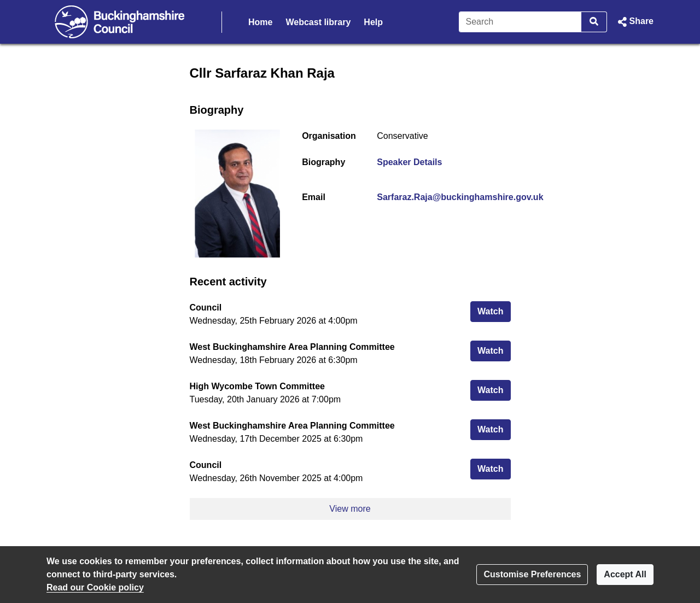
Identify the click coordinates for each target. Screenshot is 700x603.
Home (260, 22)
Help (373, 22)
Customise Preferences (532, 574)
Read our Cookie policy (95, 587)
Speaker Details (409, 162)
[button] (635, 22)
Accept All (625, 574)
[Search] (520, 22)
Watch (494, 310)
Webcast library (318, 22)
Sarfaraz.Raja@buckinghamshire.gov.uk (460, 197)
